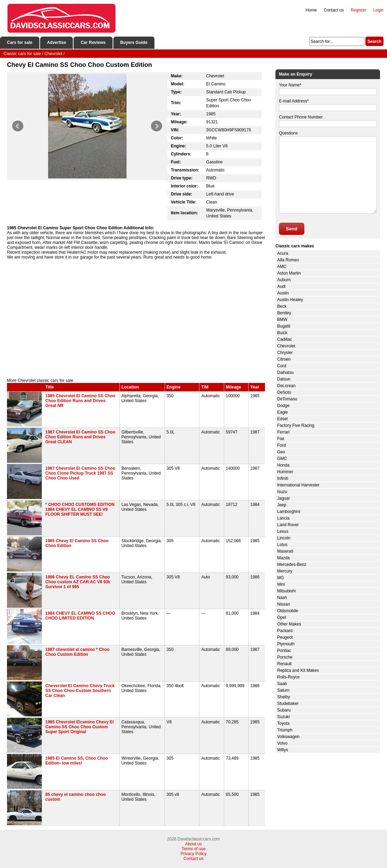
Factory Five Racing (296, 425)
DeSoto (284, 392)
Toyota (283, 723)
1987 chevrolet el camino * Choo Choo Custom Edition (77, 652)
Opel (282, 617)
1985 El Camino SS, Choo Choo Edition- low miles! (77, 761)
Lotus (282, 545)
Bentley (284, 313)
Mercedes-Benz (292, 564)
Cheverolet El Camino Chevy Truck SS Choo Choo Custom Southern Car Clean (80, 691)
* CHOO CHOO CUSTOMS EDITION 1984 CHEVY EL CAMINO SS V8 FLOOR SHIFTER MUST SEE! (80, 509)
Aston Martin (289, 273)
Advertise (57, 43)
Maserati (285, 551)
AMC (282, 267)
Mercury (285, 571)
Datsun (284, 379)
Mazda (283, 558)
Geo (281, 452)
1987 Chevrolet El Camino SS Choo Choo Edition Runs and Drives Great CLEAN (80, 437)
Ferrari (283, 432)
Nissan (284, 604)
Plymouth (286, 644)
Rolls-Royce (289, 677)
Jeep (282, 505)
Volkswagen (288, 737)
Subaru (284, 710)
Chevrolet (286, 346)
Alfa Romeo (288, 260)
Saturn (283, 690)
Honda (283, 465)
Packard (285, 631)
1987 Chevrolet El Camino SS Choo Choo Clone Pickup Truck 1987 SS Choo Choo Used (80, 473)
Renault (284, 664)
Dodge (283, 406)
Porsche (285, 657)
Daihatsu (285, 372)
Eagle (283, 412)
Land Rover (288, 525)
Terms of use (194, 849)
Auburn (284, 280)
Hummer (285, 472)
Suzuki (283, 717)
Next (157, 126)
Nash (282, 598)
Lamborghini (289, 512)
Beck (282, 306)
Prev (18, 126)
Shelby (284, 697)
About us (193, 844)
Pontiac (284, 651)
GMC (282, 459)
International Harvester (298, 485)
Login (378, 10)
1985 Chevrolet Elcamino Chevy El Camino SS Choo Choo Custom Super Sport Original (79, 727)
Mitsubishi (286, 591)
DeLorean (286, 386)
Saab (282, 684)
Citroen (284, 359)
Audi (281, 286)
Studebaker (288, 704)
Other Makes (289, 624)
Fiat (281, 439)
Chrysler (285, 353)
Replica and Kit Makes (298, 670)
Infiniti (283, 478)
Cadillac (285, 339)
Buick (282, 333)
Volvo (282, 743)
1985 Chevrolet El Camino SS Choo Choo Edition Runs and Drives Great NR (80, 401)
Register (359, 10)
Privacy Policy (194, 854)
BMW (282, 320)
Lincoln (284, 538)
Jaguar (284, 498)
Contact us (334, 10)
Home (311, 10)
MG (280, 578)
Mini (281, 584)
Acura (283, 253)
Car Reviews (93, 43)
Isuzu (282, 492)
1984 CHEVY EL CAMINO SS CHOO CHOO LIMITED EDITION (80, 616)
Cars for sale (20, 43)
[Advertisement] (136, 319)
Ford (282, 445)
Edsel (282, 419)
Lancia (283, 518)
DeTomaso (287, 399)
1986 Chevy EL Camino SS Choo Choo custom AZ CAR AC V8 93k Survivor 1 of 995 (78, 582)
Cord (282, 366)
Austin (283, 293)
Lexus (283, 531)
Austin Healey (290, 300)
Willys (283, 750)
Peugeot (285, 637)
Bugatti (284, 326)
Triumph (285, 730)
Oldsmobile (288, 611)
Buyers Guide (134, 43)
